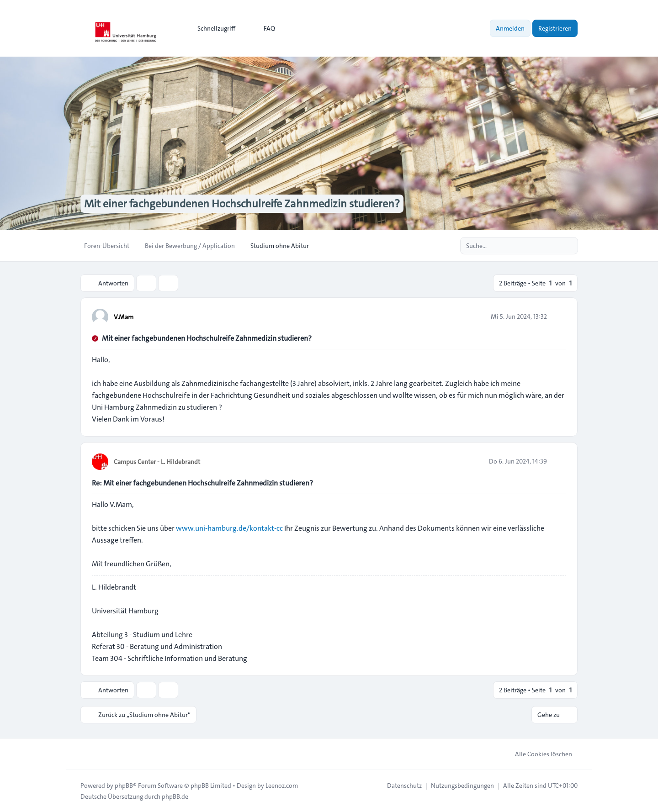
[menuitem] (212, 28)
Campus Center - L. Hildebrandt (157, 462)
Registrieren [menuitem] (555, 28)
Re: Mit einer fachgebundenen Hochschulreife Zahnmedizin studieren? (202, 483)
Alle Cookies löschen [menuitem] (538, 754)
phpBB (124, 786)
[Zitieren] (558, 316)
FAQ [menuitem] (263, 28)
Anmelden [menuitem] (510, 28)
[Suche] (552, 246)
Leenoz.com (282, 786)
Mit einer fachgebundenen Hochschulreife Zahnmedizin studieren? (207, 338)
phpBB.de (175, 796)
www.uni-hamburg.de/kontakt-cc (229, 528)
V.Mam (124, 317)
